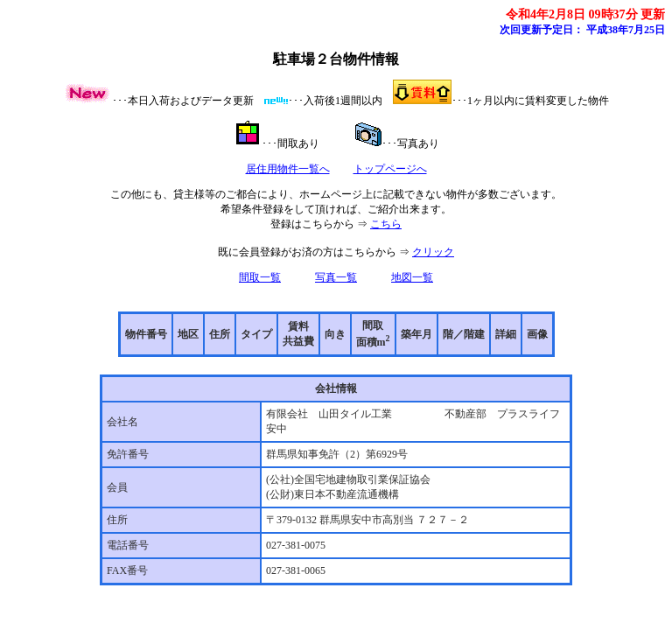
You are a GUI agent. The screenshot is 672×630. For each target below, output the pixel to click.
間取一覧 (260, 277)
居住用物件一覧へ (288, 169)
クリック (433, 252)
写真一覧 (336, 277)
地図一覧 (412, 277)
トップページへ (390, 169)
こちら (386, 224)
